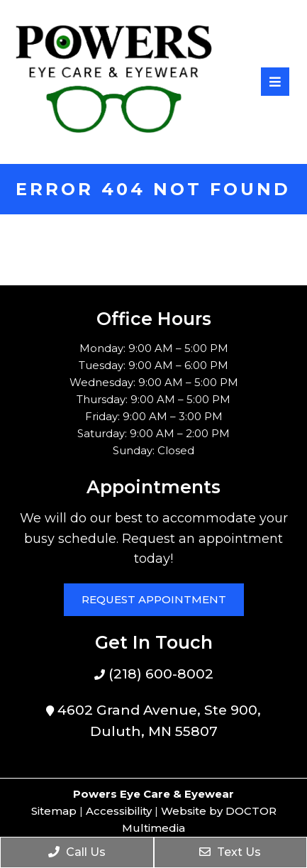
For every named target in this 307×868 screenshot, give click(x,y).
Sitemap (54, 811)
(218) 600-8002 (159, 674)
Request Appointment (154, 599)
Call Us (77, 852)
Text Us (230, 852)
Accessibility (119, 811)
